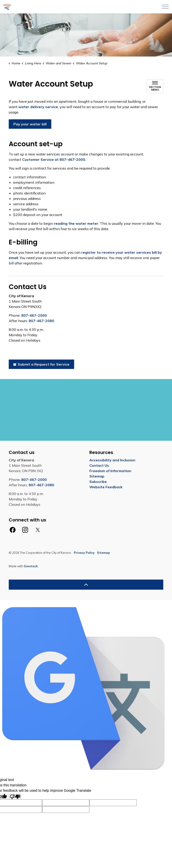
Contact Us (99, 465)
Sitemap (97, 476)
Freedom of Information (110, 471)
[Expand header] (165, 7)
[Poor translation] (15, 796)
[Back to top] (86, 585)
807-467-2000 (34, 315)
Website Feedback (106, 487)
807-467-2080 (41, 321)
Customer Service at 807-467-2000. (54, 159)
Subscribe (98, 482)
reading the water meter (76, 223)
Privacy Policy (84, 553)
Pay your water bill (30, 124)
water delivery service (38, 107)
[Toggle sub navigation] (155, 86)
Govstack (31, 566)
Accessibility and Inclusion (112, 460)
